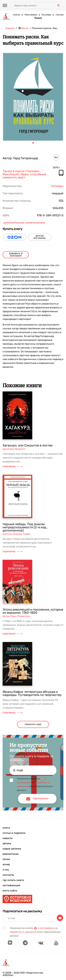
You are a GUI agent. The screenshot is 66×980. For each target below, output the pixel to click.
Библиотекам (11, 854)
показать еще (33, 724)
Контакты (8, 875)
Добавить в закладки (16, 255)
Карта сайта (10, 891)
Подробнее (13, 467)
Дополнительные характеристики (24, 223)
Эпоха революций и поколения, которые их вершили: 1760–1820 (33, 611)
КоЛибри (46, 15)
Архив (6, 865)
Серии (6, 859)
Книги (38, 18)
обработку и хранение (23, 932)
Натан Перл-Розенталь (16, 616)
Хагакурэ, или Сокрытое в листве (28, 445)
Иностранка (31, 15)
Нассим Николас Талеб (16, 534)
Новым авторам (12, 849)
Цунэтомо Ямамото (14, 449)
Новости (8, 838)
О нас (6, 870)
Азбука (16, 15)
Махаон (59, 15)
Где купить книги (13, 880)
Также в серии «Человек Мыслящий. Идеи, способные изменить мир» (24, 174)
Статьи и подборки (14, 833)
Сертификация (11, 886)
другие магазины (40, 237)
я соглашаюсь (46, 928)
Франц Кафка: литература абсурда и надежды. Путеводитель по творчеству (32, 693)
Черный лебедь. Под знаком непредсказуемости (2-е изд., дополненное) (25, 527)
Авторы (7, 844)
